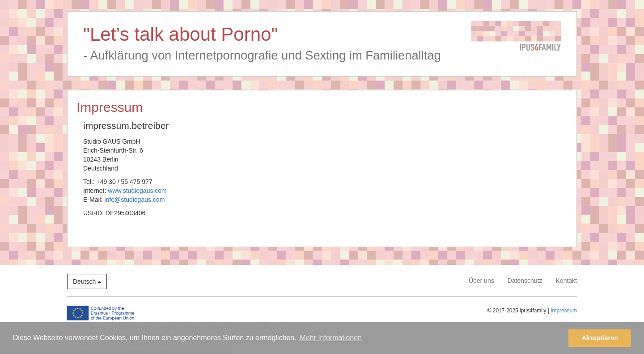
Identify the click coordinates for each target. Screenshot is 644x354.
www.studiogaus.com (137, 191)
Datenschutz (525, 281)
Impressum (564, 311)
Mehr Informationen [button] (331, 338)
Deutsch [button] (87, 281)
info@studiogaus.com (134, 200)
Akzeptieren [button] (600, 338)
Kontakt (566, 281)
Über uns (481, 281)
